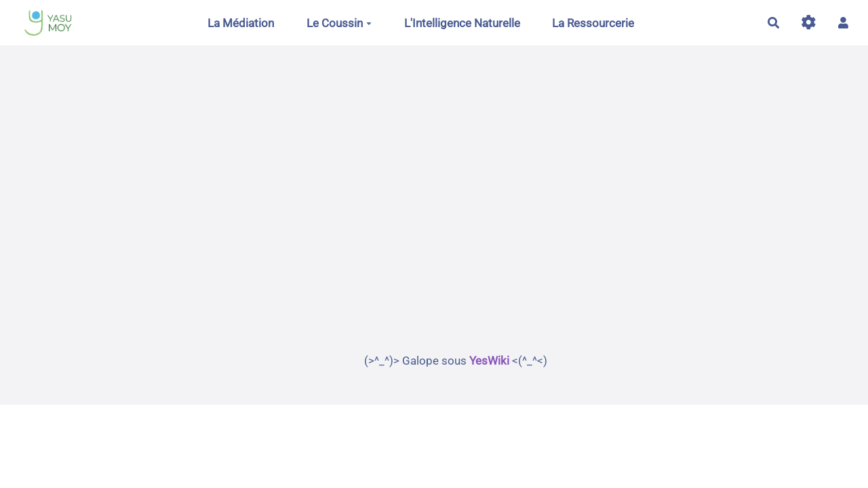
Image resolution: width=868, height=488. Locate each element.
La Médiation (241, 23)
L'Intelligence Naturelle (462, 23)
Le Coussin (339, 23)
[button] (843, 23)
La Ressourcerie (593, 23)
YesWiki (489, 361)
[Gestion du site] (809, 23)
